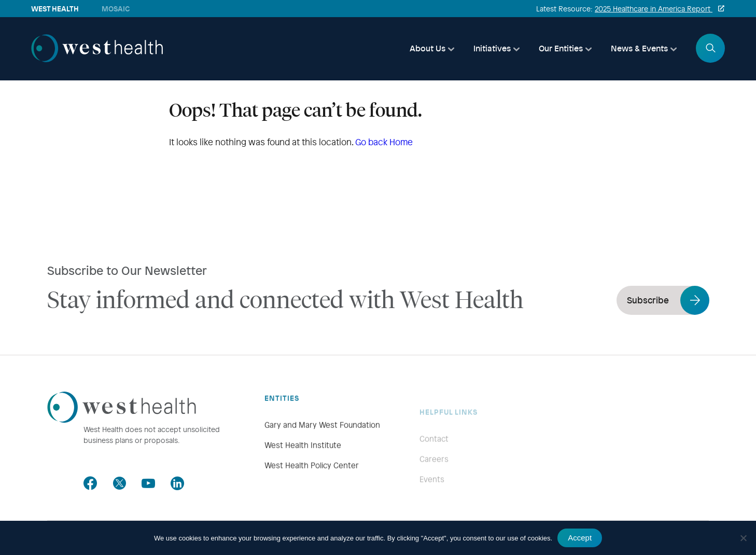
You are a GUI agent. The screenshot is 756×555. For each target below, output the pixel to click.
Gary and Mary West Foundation (322, 446)
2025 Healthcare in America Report (654, 9)
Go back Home (384, 142)
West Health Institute (303, 466)
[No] (743, 538)
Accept (580, 538)
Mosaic (116, 9)
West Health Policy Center (312, 486)
